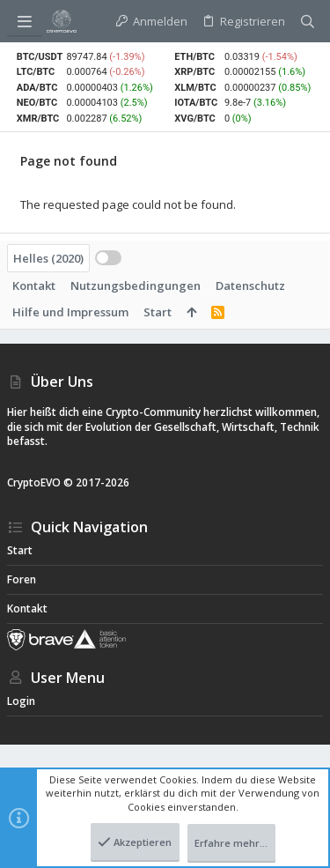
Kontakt (34, 286)
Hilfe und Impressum (70, 312)
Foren (22, 579)
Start (158, 312)
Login (21, 701)
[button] (25, 21)
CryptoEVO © (40, 482)
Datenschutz (250, 286)
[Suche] (308, 21)
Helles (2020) (48, 258)
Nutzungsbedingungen (136, 286)
